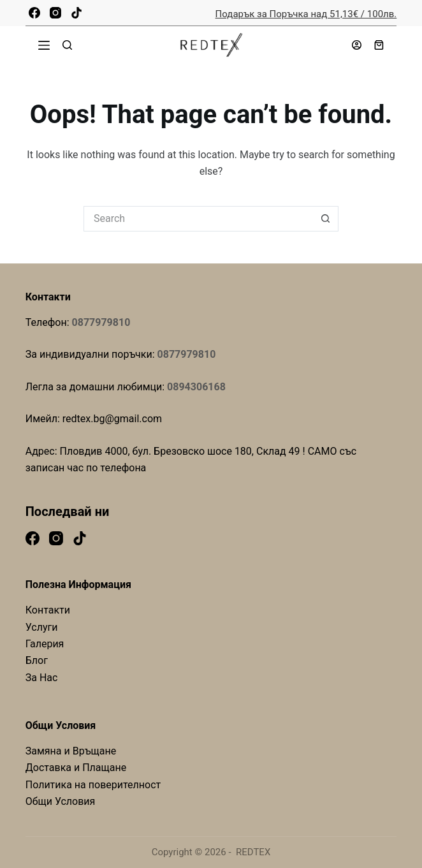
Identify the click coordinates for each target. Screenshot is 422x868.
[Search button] (326, 219)
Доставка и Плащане (76, 768)
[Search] (67, 45)
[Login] (357, 45)
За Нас (42, 678)
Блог (37, 660)
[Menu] (44, 45)
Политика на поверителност (93, 785)
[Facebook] (34, 13)
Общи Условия (61, 801)
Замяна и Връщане (71, 751)
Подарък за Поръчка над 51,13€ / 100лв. (306, 14)
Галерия (45, 644)
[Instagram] (55, 13)
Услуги (42, 627)
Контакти (48, 610)
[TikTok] (76, 13)
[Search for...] (198, 219)
